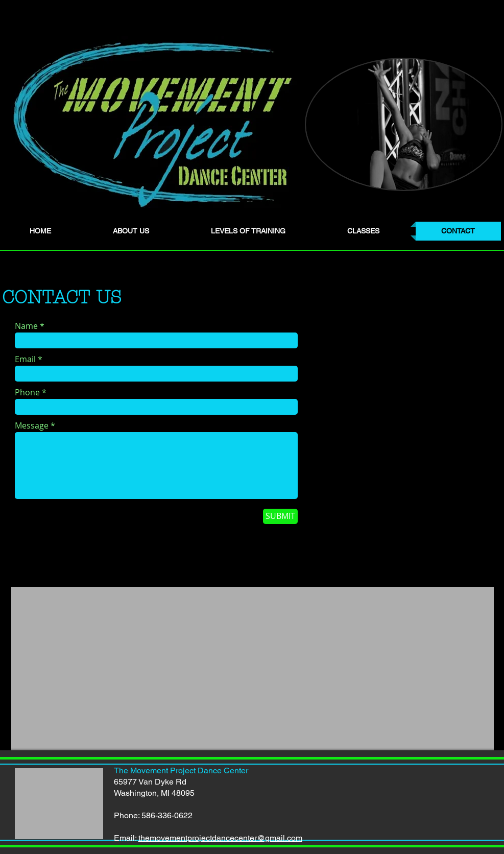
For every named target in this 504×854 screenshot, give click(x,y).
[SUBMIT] (280, 516)
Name (26, 326)
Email (25, 359)
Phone (27, 392)
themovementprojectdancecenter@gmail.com (220, 838)
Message (32, 425)
